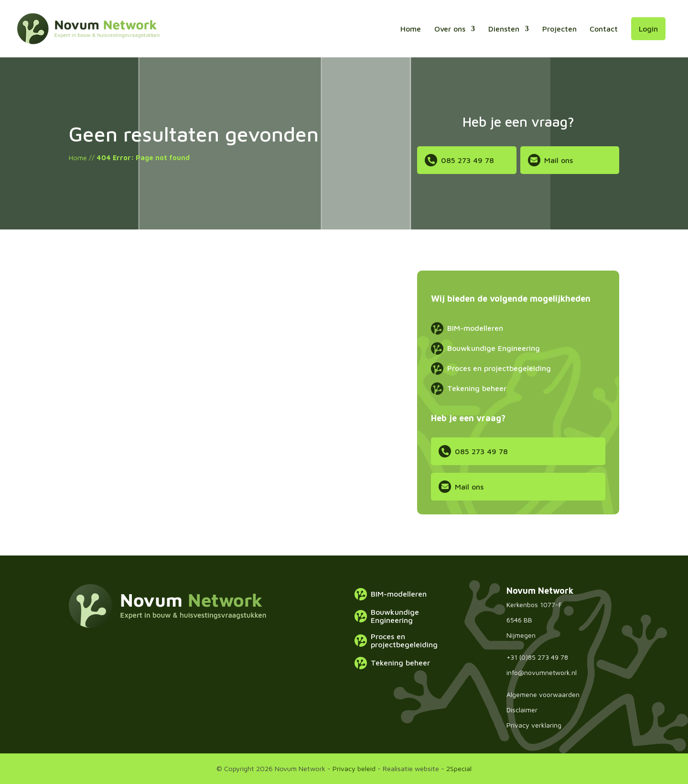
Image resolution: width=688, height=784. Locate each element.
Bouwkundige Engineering (494, 348)
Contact (604, 29)
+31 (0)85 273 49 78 (537, 657)
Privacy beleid (354, 768)
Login (648, 29)
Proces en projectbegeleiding (499, 368)
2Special (459, 768)
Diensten (504, 29)
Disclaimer (522, 710)
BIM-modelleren (475, 328)
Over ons (450, 29)
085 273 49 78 (468, 160)
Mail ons (559, 160)
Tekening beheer (477, 388)
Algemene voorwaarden (543, 694)
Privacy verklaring (534, 725)
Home (411, 29)
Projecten (559, 29)
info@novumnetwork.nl (542, 672)
